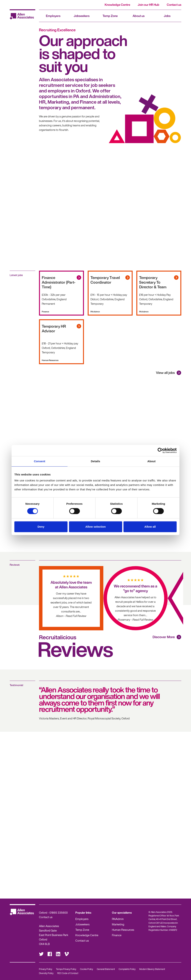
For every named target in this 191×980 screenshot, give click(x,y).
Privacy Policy (46, 969)
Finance (117, 935)
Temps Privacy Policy (66, 969)
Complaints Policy (127, 969)
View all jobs (165, 373)
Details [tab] (95, 461)
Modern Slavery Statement (152, 969)
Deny (41, 527)
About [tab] (151, 461)
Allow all (150, 527)
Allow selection (95, 527)
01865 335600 (59, 913)
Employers (53, 16)
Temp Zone (110, 16)
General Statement (106, 969)
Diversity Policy (46, 973)
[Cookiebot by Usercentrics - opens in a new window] (160, 450)
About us (139, 16)
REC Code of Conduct (68, 973)
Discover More (164, 637)
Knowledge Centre (117, 5)
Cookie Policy (87, 969)
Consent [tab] (40, 461)
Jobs (167, 16)
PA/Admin (118, 919)
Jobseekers (82, 16)
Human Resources (123, 930)
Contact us (174, 5)
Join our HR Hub (148, 5)
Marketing (118, 924)
